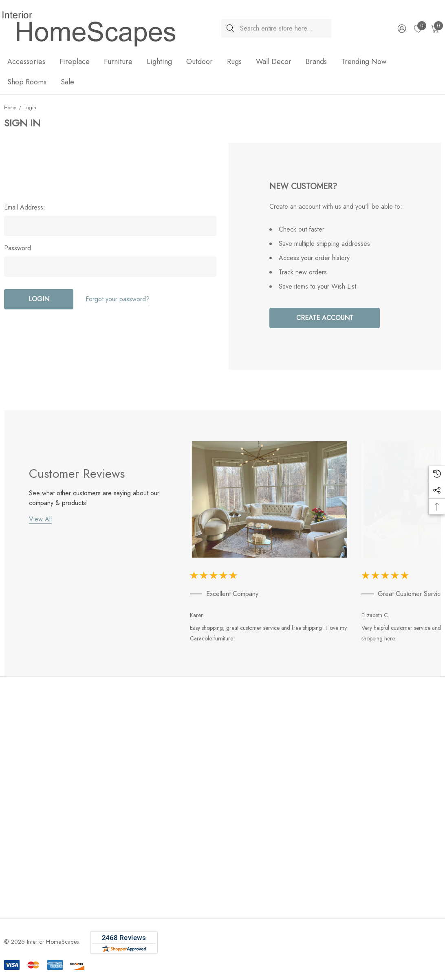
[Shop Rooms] (27, 83)
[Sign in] (401, 29)
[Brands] (316, 62)
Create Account (325, 318)
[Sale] (67, 82)
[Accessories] (26, 62)
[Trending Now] (364, 62)
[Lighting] (159, 62)
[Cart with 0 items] (435, 29)
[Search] (230, 28)
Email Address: (25, 207)
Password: (19, 248)
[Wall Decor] (274, 62)
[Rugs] (234, 62)
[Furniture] (118, 62)
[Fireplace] (75, 62)
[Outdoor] (199, 62)
